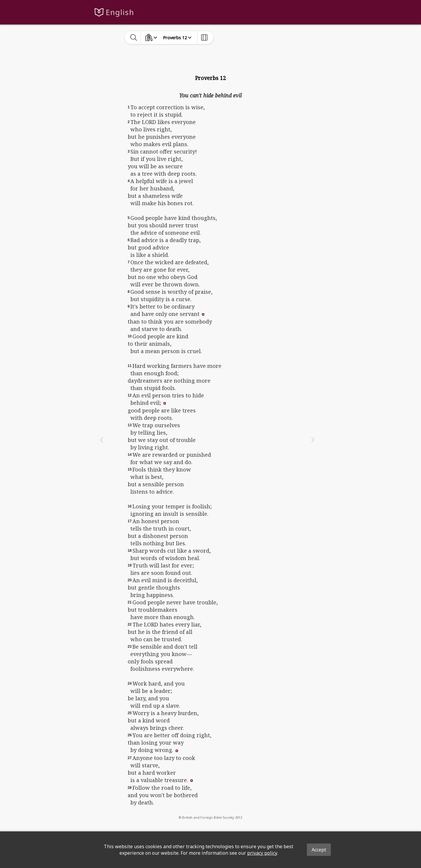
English (120, 12)
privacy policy (262, 853)
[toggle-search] (134, 37)
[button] (203, 314)
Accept (319, 850)
